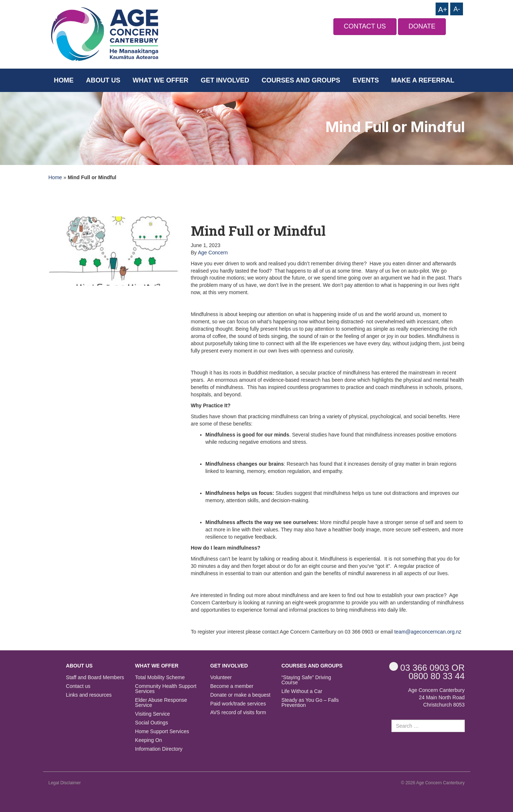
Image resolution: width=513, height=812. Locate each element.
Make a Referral (423, 80)
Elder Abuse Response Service (161, 703)
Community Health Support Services (166, 689)
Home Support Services (162, 732)
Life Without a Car (302, 691)
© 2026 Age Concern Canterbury (433, 783)
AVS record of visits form (238, 713)
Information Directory (159, 749)
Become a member (232, 686)
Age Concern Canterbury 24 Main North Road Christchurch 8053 (437, 697)
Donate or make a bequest (240, 695)
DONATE (422, 26)
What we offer (160, 80)
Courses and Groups (301, 80)
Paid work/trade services (238, 704)
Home (64, 80)
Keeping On (149, 740)
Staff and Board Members (95, 678)
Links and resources (89, 695)
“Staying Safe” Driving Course (306, 680)
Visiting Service (152, 714)
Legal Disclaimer (65, 783)
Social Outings (152, 723)
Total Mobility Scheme (160, 678)
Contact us (78, 686)
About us (103, 80)
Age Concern (213, 253)
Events (366, 80)
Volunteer (221, 678)
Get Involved (225, 80)
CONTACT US (365, 26)
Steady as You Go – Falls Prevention (310, 703)
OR (427, 667)
